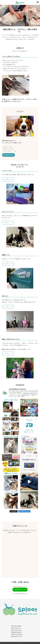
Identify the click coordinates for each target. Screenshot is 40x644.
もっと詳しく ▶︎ (8, 179)
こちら (27, 594)
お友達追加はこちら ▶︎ (20, 590)
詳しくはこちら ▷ (9, 155)
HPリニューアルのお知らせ (20, 51)
